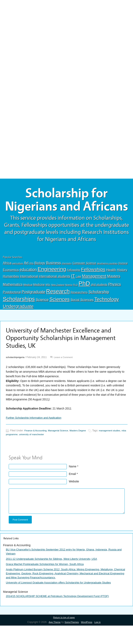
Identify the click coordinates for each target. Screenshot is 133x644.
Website (74, 498)
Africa (7, 279)
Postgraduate (34, 308)
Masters (114, 292)
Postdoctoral (12, 308)
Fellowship (73, 286)
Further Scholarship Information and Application (36, 434)
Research (58, 308)
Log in (99, 641)
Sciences (60, 315)
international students (55, 292)
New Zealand (58, 301)
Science (42, 316)
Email (72, 490)
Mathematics (13, 301)
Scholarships (19, 315)
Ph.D (75, 301)
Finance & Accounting (36, 447)
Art (26, 279)
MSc (48, 301)
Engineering (52, 285)
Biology (40, 279)
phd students (99, 301)
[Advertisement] (67, 30)
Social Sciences (82, 316)
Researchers (79, 308)
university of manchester (39, 451)
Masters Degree (82, 447)
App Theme (53, 641)
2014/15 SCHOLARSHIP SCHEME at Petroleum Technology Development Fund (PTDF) (61, 614)
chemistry (67, 279)
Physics (114, 300)
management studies (115, 447)
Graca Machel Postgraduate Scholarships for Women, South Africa (48, 582)
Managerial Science (61, 447)
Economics (11, 286)
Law (79, 293)
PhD (84, 300)
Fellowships (93, 286)
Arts (31, 279)
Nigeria (69, 301)
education (28, 286)
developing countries (107, 279)
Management (94, 292)
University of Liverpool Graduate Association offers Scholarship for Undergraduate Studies (62, 601)
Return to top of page (64, 636)
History (122, 286)
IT (73, 292)
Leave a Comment (65, 373)
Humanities (11, 293)
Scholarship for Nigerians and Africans (66, 208)
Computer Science (84, 279)
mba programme (15, 451)
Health (111, 286)
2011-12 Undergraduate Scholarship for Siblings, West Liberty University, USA (55, 576)
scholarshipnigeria (16, 373)
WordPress (87, 641)
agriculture (18, 279)
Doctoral (123, 279)
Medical (28, 301)
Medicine (39, 301)
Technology (107, 315)
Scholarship (99, 308)
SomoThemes (71, 641)
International (29, 292)
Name (73, 483)
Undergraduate (18, 322)
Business (54, 279)
